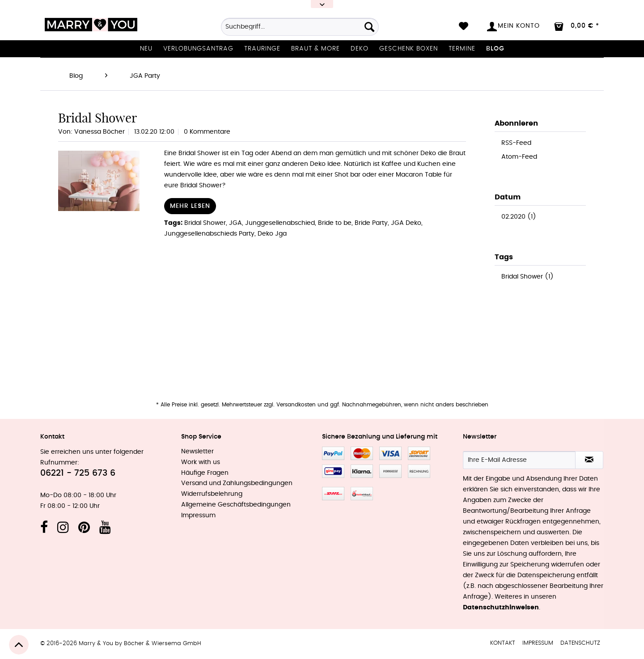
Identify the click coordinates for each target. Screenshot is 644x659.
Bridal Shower (97, 118)
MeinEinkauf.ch (362, 494)
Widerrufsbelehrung (212, 494)
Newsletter (197, 452)
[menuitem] (300, 30)
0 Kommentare (207, 132)
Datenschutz (580, 643)
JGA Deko (406, 223)
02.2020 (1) (519, 217)
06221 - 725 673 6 (78, 473)
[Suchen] (369, 27)
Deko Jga (272, 234)
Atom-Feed (519, 157)
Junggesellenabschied (280, 223)
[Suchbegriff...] (300, 27)
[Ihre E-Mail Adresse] (519, 460)
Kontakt (503, 643)
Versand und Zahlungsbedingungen (237, 483)
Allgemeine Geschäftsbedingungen (236, 505)
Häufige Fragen (205, 473)
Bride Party (371, 223)
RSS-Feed (516, 143)
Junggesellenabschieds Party (209, 234)
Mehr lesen (190, 206)
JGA (235, 223)
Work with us (201, 462)
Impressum (198, 515)
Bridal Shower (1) (527, 277)
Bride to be (335, 223)
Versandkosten (296, 405)
